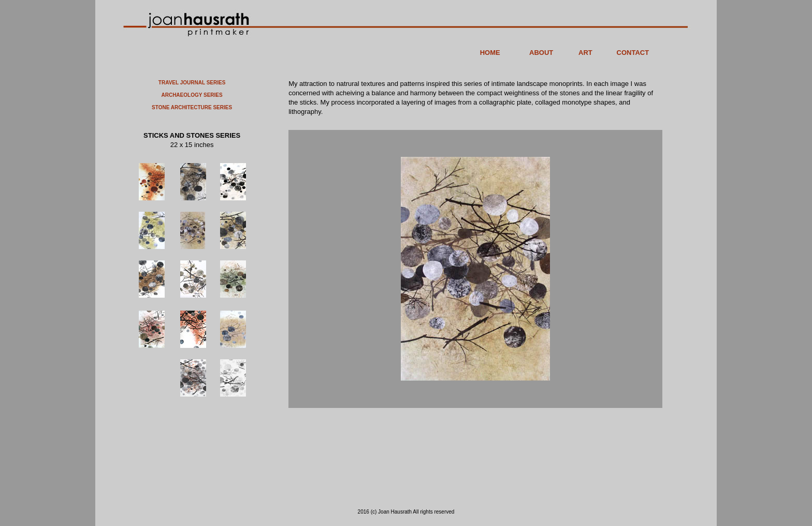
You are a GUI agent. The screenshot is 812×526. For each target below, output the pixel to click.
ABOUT (541, 53)
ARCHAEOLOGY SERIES (192, 95)
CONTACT (633, 53)
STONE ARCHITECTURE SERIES (192, 107)
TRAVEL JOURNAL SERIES (192, 83)
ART (585, 53)
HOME (490, 53)
